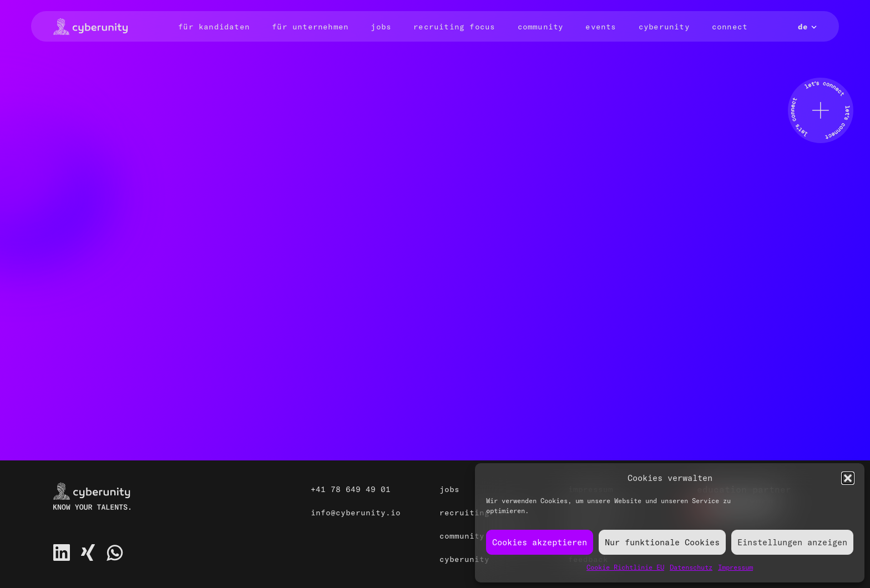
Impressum (735, 567)
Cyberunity (664, 27)
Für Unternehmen (310, 27)
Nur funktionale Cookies (662, 542)
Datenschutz (691, 567)
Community (541, 27)
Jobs (381, 27)
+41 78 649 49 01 (351, 489)
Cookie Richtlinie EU (625, 567)
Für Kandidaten (214, 27)
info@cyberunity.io (356, 513)
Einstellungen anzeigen (792, 542)
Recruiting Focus (454, 27)
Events (601, 27)
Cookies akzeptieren (540, 542)
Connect (730, 27)
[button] (848, 478)
